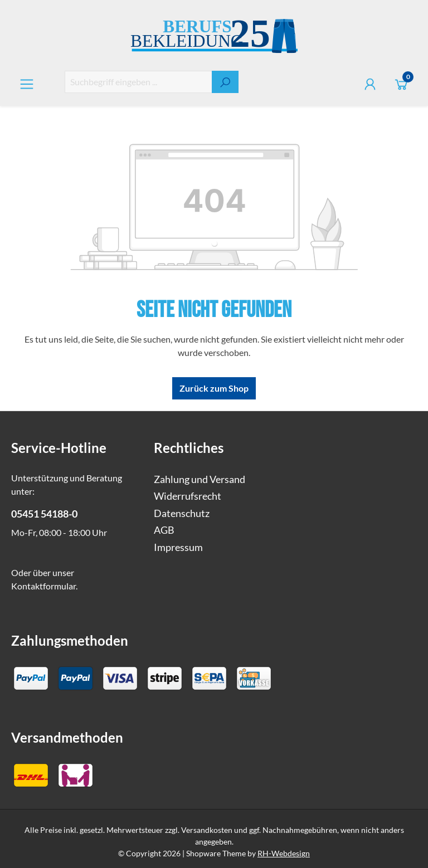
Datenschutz (182, 513)
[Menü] (27, 84)
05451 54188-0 (44, 514)
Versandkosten (207, 830)
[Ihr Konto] (370, 84)
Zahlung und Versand (200, 479)
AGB (164, 530)
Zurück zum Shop (214, 388)
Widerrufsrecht (188, 496)
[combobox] (138, 82)
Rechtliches (189, 448)
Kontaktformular (43, 586)
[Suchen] (225, 82)
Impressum (178, 547)
